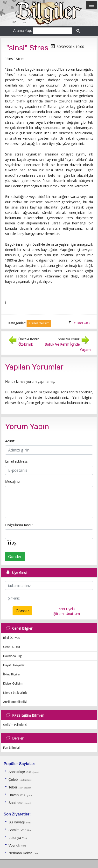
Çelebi (14, 780)
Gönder (15, 557)
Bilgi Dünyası (12, 638)
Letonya (15, 838)
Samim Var (17, 830)
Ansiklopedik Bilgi (15, 702)
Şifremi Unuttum (67, 613)
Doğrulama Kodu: (19, 525)
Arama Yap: (22, 30)
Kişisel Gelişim (13, 683)
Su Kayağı (17, 822)
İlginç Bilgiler (12, 674)
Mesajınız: (13, 481)
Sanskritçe (17, 772)
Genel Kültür (12, 647)
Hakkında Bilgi (13, 656)
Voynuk (15, 845)
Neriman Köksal (21, 853)
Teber (13, 787)
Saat (13, 803)
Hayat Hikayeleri (14, 665)
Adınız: (10, 441)
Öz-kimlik (26, 344)
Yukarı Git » (82, 323)
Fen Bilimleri (12, 748)
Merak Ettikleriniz (15, 693)
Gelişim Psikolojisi (15, 725)
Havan (14, 795)
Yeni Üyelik (67, 609)
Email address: (17, 461)
